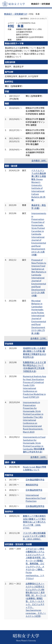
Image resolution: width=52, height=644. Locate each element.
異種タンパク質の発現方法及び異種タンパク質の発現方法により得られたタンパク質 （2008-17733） (34, 522)
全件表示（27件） (39, 338)
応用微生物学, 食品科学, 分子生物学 (22, 76)
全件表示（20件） (39, 457)
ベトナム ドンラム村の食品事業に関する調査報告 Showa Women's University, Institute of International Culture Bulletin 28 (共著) (39, 185)
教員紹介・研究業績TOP (16, 14)
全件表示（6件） (39, 160)
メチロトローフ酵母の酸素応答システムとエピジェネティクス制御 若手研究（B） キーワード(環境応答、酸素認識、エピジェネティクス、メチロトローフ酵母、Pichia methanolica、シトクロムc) (36, 563)
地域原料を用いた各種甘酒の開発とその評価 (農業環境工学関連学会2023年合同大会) (34, 353)
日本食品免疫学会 (34, 490)
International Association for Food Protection (36, 498)
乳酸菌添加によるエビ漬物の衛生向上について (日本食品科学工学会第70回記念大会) (34, 367)
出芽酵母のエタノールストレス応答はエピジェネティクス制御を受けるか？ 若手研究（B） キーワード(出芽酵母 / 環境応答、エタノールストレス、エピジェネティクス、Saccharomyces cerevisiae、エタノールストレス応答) (36, 600)
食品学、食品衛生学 (14, 66)
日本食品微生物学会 (35, 506)
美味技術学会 (32, 485)
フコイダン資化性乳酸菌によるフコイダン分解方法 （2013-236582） (34, 536)
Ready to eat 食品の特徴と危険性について (35, 468)
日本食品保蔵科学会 (35, 480)
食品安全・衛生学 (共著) (39, 206)
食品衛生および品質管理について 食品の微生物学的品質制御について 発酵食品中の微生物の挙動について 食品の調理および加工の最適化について (25, 52)
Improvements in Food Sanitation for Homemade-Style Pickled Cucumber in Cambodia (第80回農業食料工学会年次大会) (34, 444)
